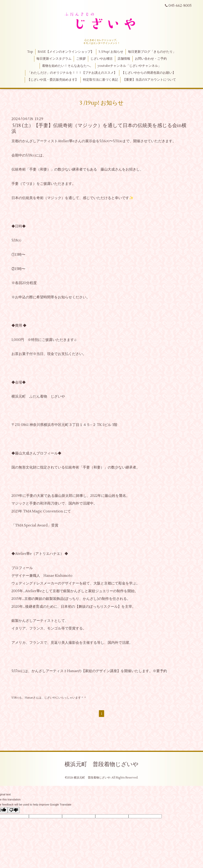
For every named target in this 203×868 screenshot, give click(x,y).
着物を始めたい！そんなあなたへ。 (68, 66)
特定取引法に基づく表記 (100, 80)
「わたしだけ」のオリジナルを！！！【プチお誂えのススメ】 (72, 73)
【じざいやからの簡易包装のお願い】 (148, 73)
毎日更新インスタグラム (54, 59)
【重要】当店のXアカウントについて (149, 80)
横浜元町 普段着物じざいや (101, 764)
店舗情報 (124, 59)
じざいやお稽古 (102, 59)
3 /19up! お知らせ (111, 52)
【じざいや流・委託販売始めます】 (53, 80)
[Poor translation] (14, 810)
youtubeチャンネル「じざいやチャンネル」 (129, 66)
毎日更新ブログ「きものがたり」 (152, 52)
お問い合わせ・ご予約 (151, 59)
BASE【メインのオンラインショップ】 (66, 52)
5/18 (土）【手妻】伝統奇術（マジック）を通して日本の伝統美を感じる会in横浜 (99, 128)
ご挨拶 (81, 59)
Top (30, 52)
